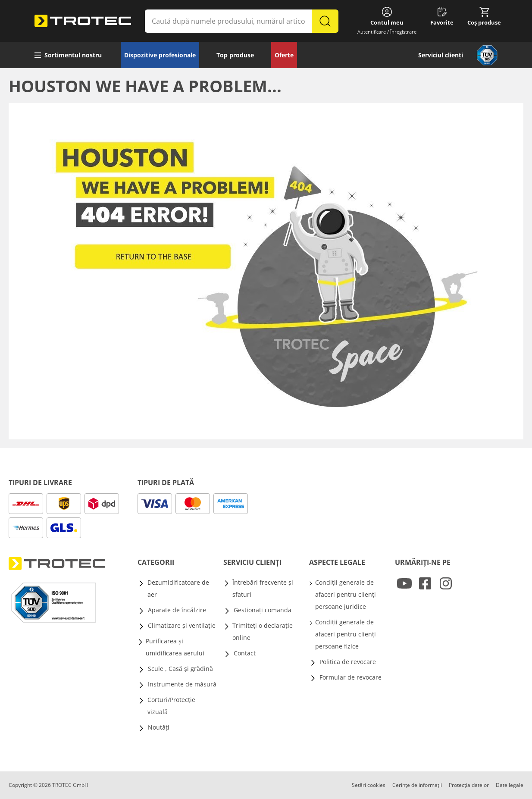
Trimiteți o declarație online (263, 631)
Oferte (284, 55)
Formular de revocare (350, 677)
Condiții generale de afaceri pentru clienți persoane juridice (346, 594)
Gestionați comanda (263, 610)
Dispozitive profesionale (160, 55)
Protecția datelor (469, 785)
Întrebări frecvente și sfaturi (263, 588)
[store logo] (83, 21)
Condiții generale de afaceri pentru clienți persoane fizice (346, 634)
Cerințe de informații (417, 785)
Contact (245, 653)
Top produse (235, 55)
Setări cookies (369, 785)
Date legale (510, 785)
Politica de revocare (348, 662)
